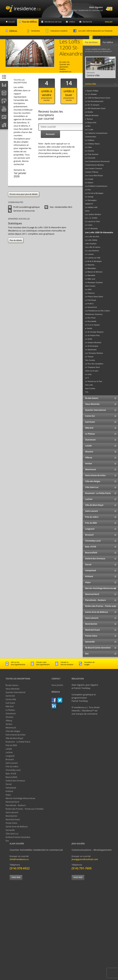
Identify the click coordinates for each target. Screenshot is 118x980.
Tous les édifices (29, 22)
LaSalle (9, 749)
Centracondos (91, 137)
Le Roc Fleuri (90, 318)
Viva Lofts (89, 385)
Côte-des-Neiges (13, 731)
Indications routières (57, 31)
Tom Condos (90, 360)
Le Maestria (90, 265)
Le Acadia (89, 112)
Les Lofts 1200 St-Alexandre (99, 232)
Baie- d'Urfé (11, 774)
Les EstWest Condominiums (96, 186)
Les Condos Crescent (94, 168)
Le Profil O (89, 304)
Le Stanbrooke (91, 350)
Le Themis (89, 357)
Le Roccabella (91, 321)
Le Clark (88, 147)
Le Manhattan (90, 268)
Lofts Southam (91, 244)
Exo (7, 841)
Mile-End (10, 706)
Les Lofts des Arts (92, 237)
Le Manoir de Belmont (94, 272)
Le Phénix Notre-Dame (94, 297)
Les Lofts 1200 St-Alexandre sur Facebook (93, 31)
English (109, 22)
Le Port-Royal (90, 300)
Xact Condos (90, 388)
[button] (50, 134)
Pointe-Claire (11, 823)
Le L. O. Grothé (91, 218)
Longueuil (10, 756)
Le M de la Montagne (93, 261)
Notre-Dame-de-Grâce (16, 735)
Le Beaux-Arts (91, 123)
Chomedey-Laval (13, 770)
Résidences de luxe (53, 22)
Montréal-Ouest (13, 820)
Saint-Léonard (12, 812)
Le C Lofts (89, 130)
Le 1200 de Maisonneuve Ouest (98, 98)
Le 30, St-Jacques (92, 105)
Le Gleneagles (91, 200)
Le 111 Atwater (91, 94)
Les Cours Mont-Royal (94, 176)
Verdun (9, 724)
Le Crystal (89, 179)
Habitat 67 (89, 204)
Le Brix (88, 126)
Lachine (9, 752)
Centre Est (10, 696)
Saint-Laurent (12, 763)
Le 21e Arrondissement (94, 101)
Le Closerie (90, 151)
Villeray (9, 721)
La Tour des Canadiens (94, 364)
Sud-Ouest (10, 703)
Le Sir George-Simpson (94, 332)
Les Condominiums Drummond (97, 161)
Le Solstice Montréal (93, 343)
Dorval (9, 784)
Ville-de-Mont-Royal (14, 738)
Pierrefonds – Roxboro (16, 805)
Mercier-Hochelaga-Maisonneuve (20, 798)
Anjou (8, 795)
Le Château (90, 140)
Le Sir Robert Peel (92, 335)
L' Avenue (89, 119)
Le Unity (88, 374)
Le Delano (89, 183)
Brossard (10, 759)
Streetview (33, 31)
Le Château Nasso (92, 144)
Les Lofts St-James (93, 247)
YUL (87, 392)
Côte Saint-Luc (12, 834)
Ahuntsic (9, 717)
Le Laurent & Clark (92, 221)
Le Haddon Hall (91, 207)
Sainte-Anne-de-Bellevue (17, 827)
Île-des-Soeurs (12, 685)
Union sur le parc (92, 371)
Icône (87, 211)
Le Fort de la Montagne (94, 193)
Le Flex (88, 190)
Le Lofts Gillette (91, 240)
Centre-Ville (11, 699)
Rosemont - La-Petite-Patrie (18, 742)
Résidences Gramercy (94, 314)
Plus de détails (16, 240)
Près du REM (11, 745)
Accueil (11, 22)
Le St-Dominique (92, 346)
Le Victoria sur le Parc (94, 381)
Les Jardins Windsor (93, 214)
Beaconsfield (11, 777)
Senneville (10, 830)
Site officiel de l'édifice (101, 37)
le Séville (89, 328)
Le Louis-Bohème (92, 251)
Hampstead (11, 788)
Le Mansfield (90, 275)
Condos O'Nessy (92, 172)
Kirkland (9, 791)
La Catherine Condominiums (96, 133)
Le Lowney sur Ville (93, 258)
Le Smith (89, 339)
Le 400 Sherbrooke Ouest (95, 108)
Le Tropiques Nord (92, 367)
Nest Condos (90, 286)
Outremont (11, 714)
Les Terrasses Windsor (94, 353)
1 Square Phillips (92, 91)
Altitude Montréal (92, 115)
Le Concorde (90, 158)
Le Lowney (89, 254)
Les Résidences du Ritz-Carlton (98, 311)
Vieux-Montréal (12, 689)
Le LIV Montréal (91, 229)
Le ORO (88, 290)
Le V (87, 378)
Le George (89, 197)
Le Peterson (90, 293)
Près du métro (12, 767)
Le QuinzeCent (91, 307)
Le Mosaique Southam (94, 282)
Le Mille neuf (90, 279)
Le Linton (89, 225)
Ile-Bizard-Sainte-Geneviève (18, 837)
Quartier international (15, 692)
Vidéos (72, 22)
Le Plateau (10, 710)
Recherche (87, 22)
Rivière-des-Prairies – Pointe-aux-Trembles (25, 809)
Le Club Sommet (92, 154)
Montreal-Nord (12, 802)
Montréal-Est (11, 816)
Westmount (11, 728)
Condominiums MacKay (94, 165)
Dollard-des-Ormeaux (15, 781)
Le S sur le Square (92, 325)
